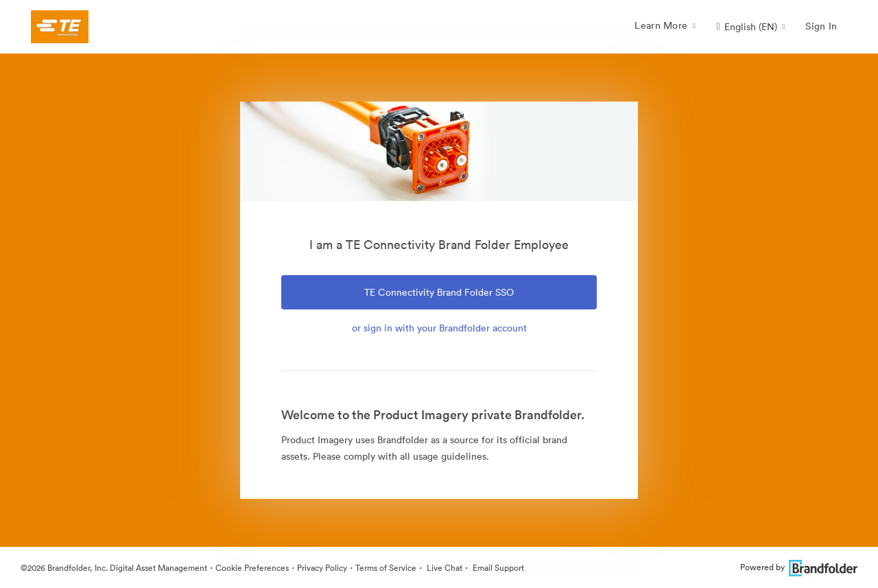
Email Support (497, 568)
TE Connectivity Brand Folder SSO (439, 292)
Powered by (799, 567)
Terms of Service (386, 568)
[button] (750, 27)
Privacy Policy (322, 568)
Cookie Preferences (252, 568)
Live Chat (443, 568)
